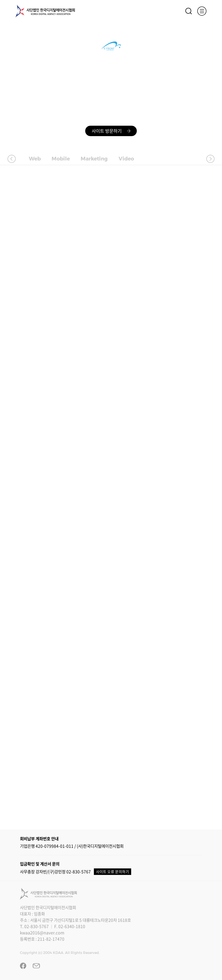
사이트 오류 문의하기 (113, 872)
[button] (12, 159)
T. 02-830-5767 (34, 926)
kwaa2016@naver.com (42, 933)
